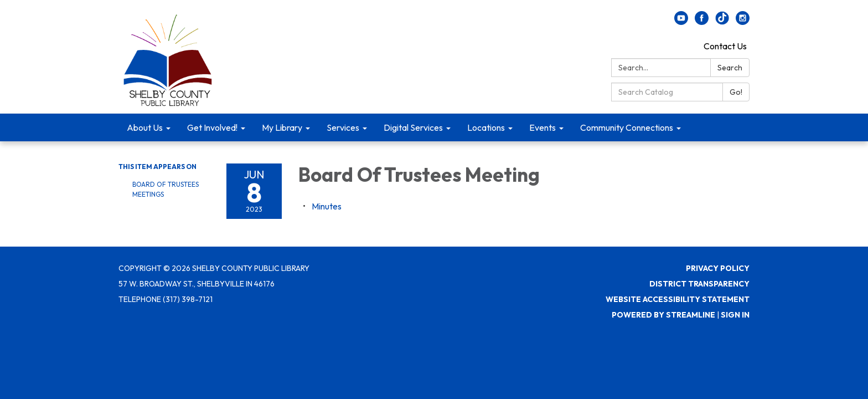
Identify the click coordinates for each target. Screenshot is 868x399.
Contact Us (725, 46)
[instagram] (743, 22)
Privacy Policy (718, 268)
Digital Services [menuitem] (413, 127)
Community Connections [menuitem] (627, 127)
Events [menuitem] (542, 127)
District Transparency (699, 284)
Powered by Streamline (663, 315)
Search (730, 68)
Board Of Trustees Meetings (166, 189)
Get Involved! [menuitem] (212, 127)
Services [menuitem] (343, 127)
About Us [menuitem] (145, 127)
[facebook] (702, 22)
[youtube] (681, 22)
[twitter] (722, 22)
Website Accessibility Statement (678, 299)
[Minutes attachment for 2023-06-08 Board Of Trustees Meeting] (327, 206)
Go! (736, 92)
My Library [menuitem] (282, 127)
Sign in (735, 315)
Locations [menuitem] (486, 127)
